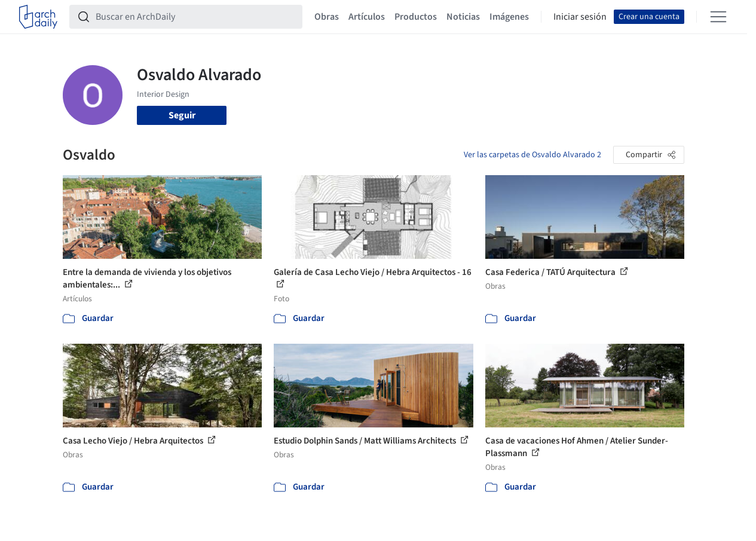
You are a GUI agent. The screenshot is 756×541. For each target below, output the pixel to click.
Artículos (367, 17)
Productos (416, 17)
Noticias (463, 17)
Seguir (182, 115)
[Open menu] (718, 17)
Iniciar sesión (580, 17)
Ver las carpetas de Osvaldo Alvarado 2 (532, 155)
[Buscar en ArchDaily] (195, 17)
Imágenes (509, 17)
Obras (327, 17)
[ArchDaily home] (38, 17)
